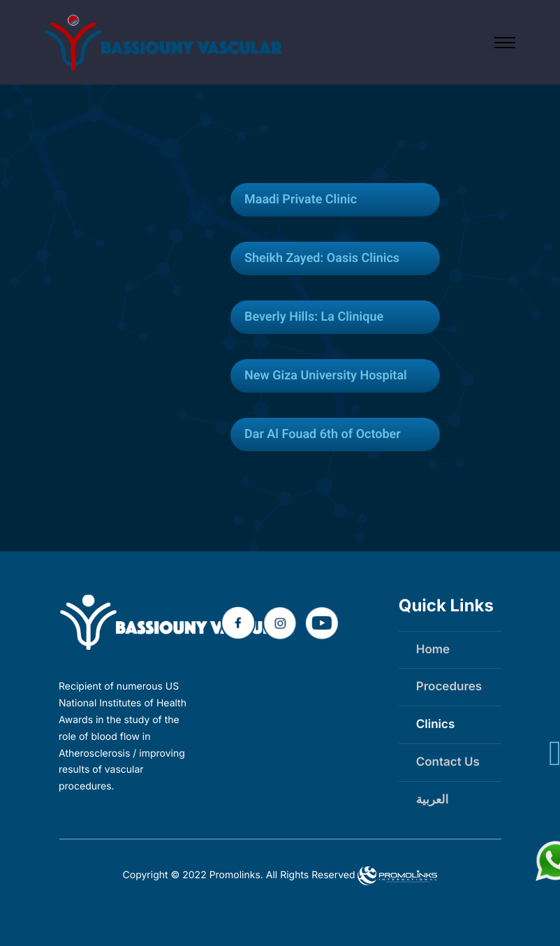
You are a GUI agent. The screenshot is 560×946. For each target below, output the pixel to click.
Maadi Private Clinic (301, 199)
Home (433, 650)
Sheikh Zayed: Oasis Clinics (322, 258)
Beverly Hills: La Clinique (314, 317)
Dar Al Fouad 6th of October (323, 434)
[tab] (335, 200)
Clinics (436, 725)
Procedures (449, 687)
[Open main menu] (505, 43)
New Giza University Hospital (326, 376)
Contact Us (448, 762)
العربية (432, 800)
